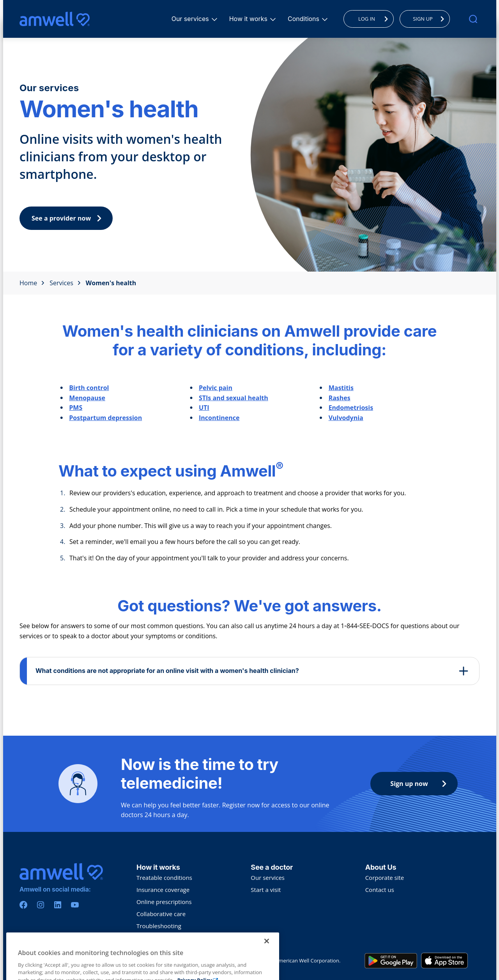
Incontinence (219, 418)
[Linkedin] (58, 905)
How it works (249, 19)
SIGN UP (431, 19)
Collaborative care (161, 914)
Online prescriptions (164, 902)
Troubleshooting (159, 926)
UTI (204, 408)
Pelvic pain (216, 388)
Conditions (305, 19)
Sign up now (420, 784)
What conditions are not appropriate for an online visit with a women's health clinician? (167, 671)
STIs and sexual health (234, 398)
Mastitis (341, 388)
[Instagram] (41, 905)
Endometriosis (351, 408)
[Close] (267, 957)
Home (32, 283)
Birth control (89, 388)
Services (65, 283)
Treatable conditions (164, 878)
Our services (191, 19)
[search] (473, 19)
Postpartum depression (105, 418)
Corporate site (385, 878)
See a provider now (68, 218)
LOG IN (375, 19)
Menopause (87, 398)
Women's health (111, 283)
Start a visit (266, 890)
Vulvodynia (346, 418)
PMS (76, 408)
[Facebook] (23, 905)
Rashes (340, 398)
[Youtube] (75, 905)
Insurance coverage (163, 890)
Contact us (380, 890)
